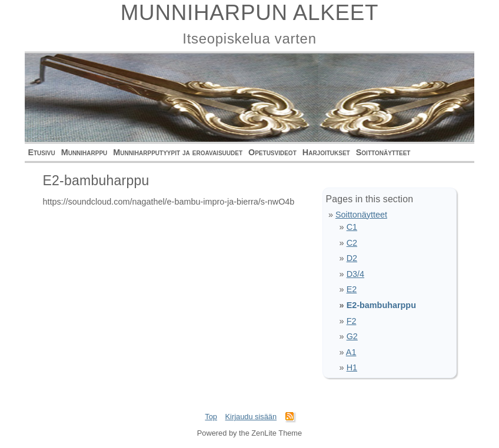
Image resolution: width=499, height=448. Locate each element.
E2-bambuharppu (381, 305)
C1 (352, 227)
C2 (352, 243)
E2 (352, 289)
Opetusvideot (272, 152)
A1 (351, 352)
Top (211, 417)
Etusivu (41, 152)
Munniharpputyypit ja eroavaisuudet (178, 152)
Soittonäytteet (383, 152)
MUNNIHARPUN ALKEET (250, 13)
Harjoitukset (326, 152)
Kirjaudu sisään (251, 417)
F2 (352, 321)
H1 (352, 367)
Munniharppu (84, 152)
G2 (352, 336)
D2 (352, 258)
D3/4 (355, 274)
